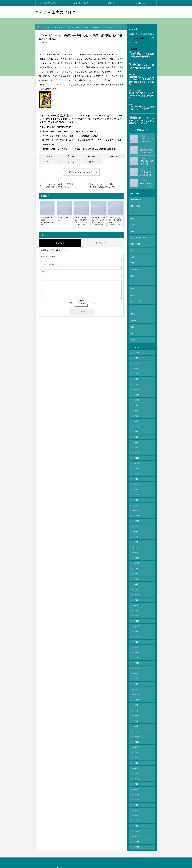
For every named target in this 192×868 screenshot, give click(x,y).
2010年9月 (135, 501)
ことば (133, 246)
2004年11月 (135, 711)
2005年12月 (135, 669)
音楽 (132, 215)
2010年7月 (135, 512)
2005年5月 (135, 696)
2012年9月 (135, 380)
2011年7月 (135, 448)
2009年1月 (135, 564)
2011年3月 (135, 469)
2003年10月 (135, 774)
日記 (132, 304)
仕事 (132, 241)
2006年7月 (135, 648)
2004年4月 (135, 748)
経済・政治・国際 (81, 3)
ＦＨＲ (133, 288)
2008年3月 (135, 585)
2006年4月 (135, 654)
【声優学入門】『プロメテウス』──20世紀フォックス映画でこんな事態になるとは (79, 149)
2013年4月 (135, 349)
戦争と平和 (135, 236)
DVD (132, 294)
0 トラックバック (102, 243)
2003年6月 (135, 790)
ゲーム (133, 210)
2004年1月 (135, 764)
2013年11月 (135, 327)
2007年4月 (135, 627)
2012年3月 (135, 412)
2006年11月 (135, 638)
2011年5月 (135, 459)
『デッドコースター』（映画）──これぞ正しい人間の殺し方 (69, 132)
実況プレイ (135, 273)
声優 (132, 225)
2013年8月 (135, 338)
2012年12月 (135, 364)
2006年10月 (135, 643)
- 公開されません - (50, 264)
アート (133, 267)
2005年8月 (135, 685)
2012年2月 (135, 417)
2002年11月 (135, 817)
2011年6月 (135, 454)
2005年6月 (135, 690)
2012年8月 (135, 385)
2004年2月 (135, 759)
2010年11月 (135, 490)
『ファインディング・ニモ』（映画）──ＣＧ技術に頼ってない (70, 136)
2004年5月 (135, 743)
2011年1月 (135, 480)
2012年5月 (135, 401)
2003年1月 (135, 806)
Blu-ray (133, 299)
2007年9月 (135, 601)
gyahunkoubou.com (141, 38)
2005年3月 (135, 706)
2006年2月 (135, 659)
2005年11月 (135, 675)
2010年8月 (135, 506)
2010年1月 (135, 527)
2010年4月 (135, 522)
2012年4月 (135, 406)
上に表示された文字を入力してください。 (81, 303)
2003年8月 (135, 785)
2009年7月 (135, 554)
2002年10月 (135, 822)
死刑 (132, 252)
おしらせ (134, 310)
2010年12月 (135, 485)
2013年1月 (135, 359)
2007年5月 (135, 622)
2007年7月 (135, 611)
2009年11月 (135, 533)
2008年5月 (135, 580)
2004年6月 (135, 738)
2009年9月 (135, 543)
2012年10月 (135, 375)
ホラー (133, 220)
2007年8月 (135, 606)
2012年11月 (135, 370)
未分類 (133, 315)
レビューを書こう (138, 283)
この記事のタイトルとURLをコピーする (81, 172)
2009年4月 (135, 559)
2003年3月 (135, 795)
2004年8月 (135, 727)
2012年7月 (135, 391)
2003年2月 (135, 801)
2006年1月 (135, 664)
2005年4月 (135, 701)
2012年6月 (135, 396)
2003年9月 (135, 780)
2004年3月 (135, 753)
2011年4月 (135, 464)
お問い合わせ (141, 3)
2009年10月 (135, 538)
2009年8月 (135, 548)
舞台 (132, 262)
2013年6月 (135, 343)
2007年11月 (135, 596)
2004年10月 (135, 717)
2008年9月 (135, 575)
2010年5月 (135, 517)
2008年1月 (135, 590)
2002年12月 (135, 811)
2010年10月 (135, 496)
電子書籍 (134, 257)
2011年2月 (135, 475)
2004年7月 (135, 732)
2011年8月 (135, 443)
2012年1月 (135, 422)
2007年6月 (135, 617)
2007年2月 (135, 632)
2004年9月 (135, 722)
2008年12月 (135, 569)
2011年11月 (135, 433)
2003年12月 (135, 769)
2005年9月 (135, 680)
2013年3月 (135, 354)
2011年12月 (135, 427)
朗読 (132, 278)
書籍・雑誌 (135, 204)
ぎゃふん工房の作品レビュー (51, 3)
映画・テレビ (136, 199)
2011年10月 (135, 438)
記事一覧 (111, 3)
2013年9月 (135, 333)
